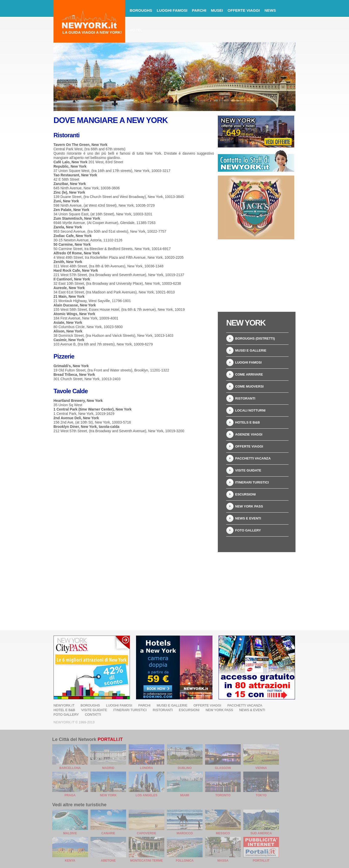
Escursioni (245, 494)
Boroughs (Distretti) (255, 338)
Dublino (185, 768)
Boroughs (141, 10)
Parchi (199, 10)
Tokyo (261, 795)
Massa (223, 861)
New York (108, 795)
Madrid (108, 768)
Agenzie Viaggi (249, 434)
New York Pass (249, 506)
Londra (146, 768)
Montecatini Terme (146, 861)
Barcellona (70, 768)
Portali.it (110, 739)
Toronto (223, 795)
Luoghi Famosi (248, 362)
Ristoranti (245, 398)
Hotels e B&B (247, 422)
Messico (223, 833)
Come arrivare (249, 374)
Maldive (70, 833)
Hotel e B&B (64, 710)
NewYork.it (64, 705)
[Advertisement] (256, 276)
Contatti (93, 715)
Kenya (70, 861)
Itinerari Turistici (252, 482)
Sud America (261, 833)
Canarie (108, 833)
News (270, 10)
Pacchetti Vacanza (253, 458)
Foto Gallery (248, 530)
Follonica (185, 861)
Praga (70, 795)
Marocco (185, 833)
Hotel (136, 30)
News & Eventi (252, 710)
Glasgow (223, 768)
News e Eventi (248, 518)
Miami (185, 795)
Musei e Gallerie (251, 350)
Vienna (261, 768)
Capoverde (146, 833)
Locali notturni (250, 410)
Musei (217, 10)
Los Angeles (146, 795)
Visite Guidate (248, 470)
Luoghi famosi (172, 10)
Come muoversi (249, 386)
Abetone (108, 861)
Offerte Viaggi (244, 10)
